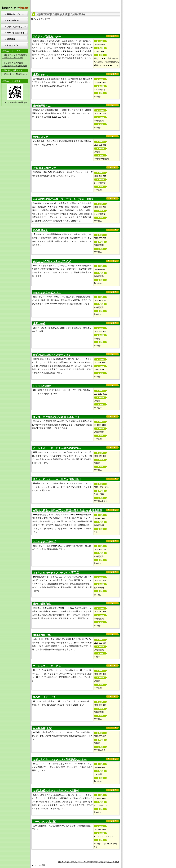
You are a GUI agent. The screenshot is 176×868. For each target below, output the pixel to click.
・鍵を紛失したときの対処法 (14, 55)
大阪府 (40, 19)
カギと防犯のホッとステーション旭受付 (56, 790)
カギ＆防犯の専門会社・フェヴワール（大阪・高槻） (63, 199)
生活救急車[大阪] (42, 728)
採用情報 (94, 862)
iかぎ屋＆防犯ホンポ (44, 168)
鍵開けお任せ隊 (42, 635)
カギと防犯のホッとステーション (52, 355)
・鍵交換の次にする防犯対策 (14, 66)
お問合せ (102, 862)
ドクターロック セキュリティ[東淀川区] (57, 479)
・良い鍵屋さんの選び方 (13, 63)
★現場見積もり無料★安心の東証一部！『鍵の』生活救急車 (67, 510)
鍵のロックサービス (44, 697)
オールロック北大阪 (44, 822)
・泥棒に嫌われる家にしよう (14, 74)
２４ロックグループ (44, 541)
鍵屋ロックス (40, 75)
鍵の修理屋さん (42, 106)
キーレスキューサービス (47, 666)
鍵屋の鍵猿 (39, 324)
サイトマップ (84, 862)
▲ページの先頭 (39, 865)
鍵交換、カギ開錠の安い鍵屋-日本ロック (56, 417)
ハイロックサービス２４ (47, 292)
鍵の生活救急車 (42, 604)
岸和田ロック (40, 137)
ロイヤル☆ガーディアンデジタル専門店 (56, 573)
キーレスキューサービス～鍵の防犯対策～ (57, 448)
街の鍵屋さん (40, 230)
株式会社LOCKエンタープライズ (52, 261)
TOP (33, 19)
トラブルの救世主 (43, 386)
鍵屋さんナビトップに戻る (68, 862)
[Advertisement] (76, 27)
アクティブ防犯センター (47, 37)
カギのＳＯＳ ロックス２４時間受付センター (60, 759)
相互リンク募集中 (113, 862)
